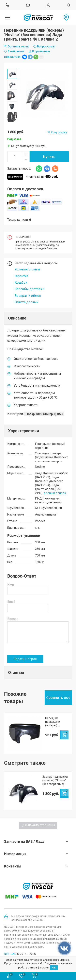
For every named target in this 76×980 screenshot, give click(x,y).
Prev (9, 732)
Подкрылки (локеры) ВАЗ (44, 414)
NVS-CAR (10, 951)
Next (67, 732)
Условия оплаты (27, 269)
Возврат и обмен (28, 296)
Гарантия (21, 276)
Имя (11, 585)
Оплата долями (26, 302)
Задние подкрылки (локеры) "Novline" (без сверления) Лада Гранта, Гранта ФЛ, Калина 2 (55, 778)
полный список (55, 493)
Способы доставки (29, 289)
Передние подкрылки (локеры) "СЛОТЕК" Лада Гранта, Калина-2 (57, 722)
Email (11, 602)
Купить (49, 157)
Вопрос (13, 619)
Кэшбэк (21, 283)
